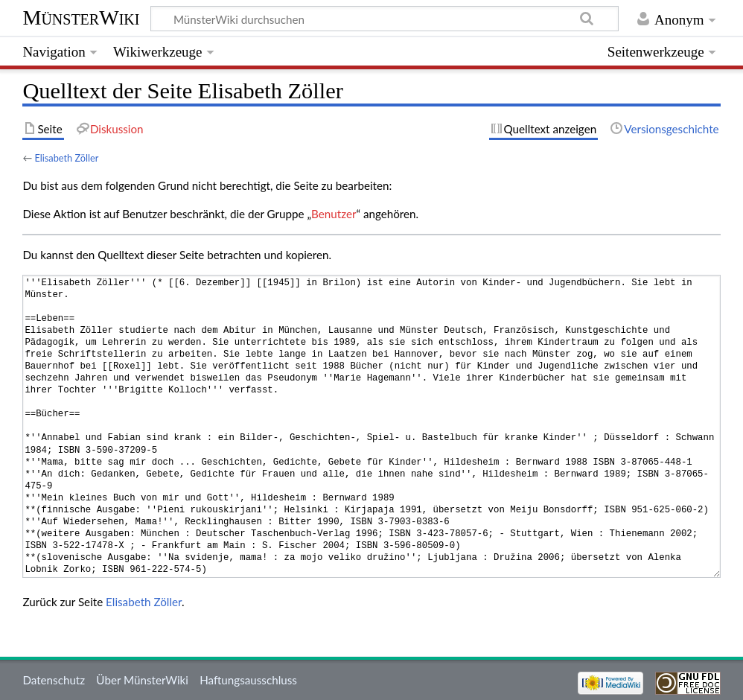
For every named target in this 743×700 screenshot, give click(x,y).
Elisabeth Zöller (66, 158)
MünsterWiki (81, 17)
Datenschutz (54, 680)
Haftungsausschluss (248, 680)
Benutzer (334, 214)
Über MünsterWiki (142, 680)
